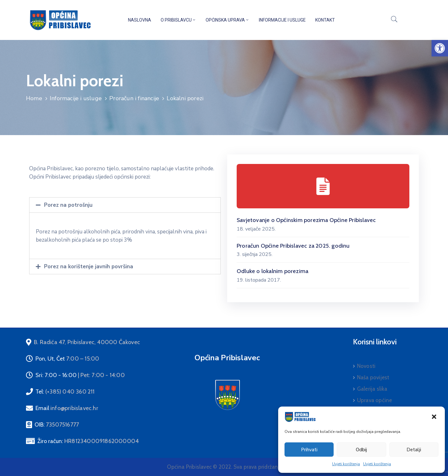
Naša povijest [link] (373, 377)
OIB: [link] (57, 425)
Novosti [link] (366, 366)
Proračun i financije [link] (134, 98)
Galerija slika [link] (372, 389)
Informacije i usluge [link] (282, 20)
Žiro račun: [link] (88, 441)
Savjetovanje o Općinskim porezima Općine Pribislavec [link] (306, 220)
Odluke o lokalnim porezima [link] (272, 271)
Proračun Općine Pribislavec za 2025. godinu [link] (293, 246)
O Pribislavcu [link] (178, 20)
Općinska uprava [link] (227, 20)
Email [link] (67, 408)
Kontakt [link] (325, 20)
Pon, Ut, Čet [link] (67, 359)
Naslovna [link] (140, 20)
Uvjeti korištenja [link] (346, 464)
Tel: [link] (65, 392)
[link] (440, 48)
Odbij (361, 450)
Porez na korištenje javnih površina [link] (89, 267)
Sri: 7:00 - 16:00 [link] (80, 375)
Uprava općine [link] (375, 400)
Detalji (414, 450)
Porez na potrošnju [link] (68, 205)
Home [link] (34, 98)
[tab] (125, 205)
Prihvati (309, 450)
